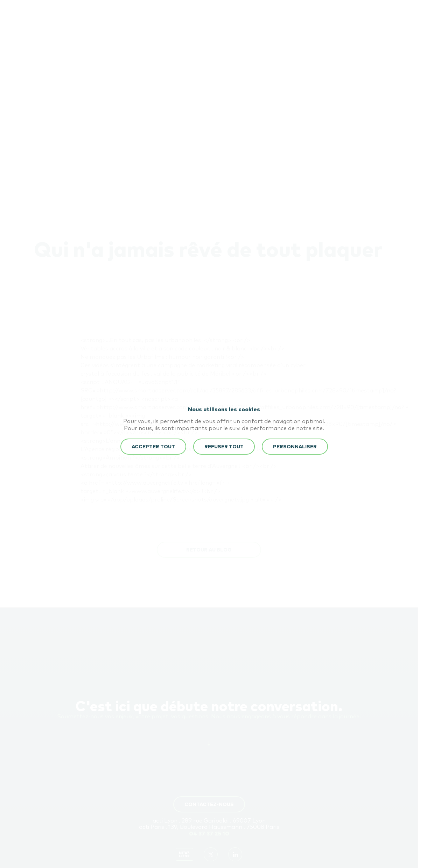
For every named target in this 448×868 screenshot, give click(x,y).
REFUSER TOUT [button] (224, 447)
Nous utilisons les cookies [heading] (224, 410)
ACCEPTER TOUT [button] (153, 447)
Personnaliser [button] (295, 447)
